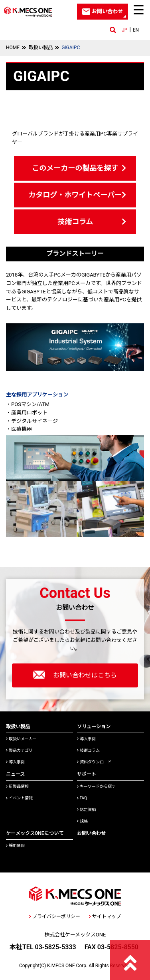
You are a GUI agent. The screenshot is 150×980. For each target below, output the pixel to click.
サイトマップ (105, 916)
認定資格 (86, 810)
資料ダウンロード (94, 762)
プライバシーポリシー (55, 916)
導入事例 (15, 762)
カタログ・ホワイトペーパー (75, 195)
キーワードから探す (96, 786)
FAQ (82, 798)
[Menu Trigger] (139, 10)
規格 (82, 821)
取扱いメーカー (21, 739)
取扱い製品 (41, 48)
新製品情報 (17, 786)
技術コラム (75, 222)
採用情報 (15, 846)
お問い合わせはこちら (75, 675)
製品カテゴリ (19, 750)
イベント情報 (19, 798)
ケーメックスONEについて (35, 833)
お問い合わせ (91, 833)
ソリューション (94, 727)
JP (124, 30)
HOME (13, 48)
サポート (87, 774)
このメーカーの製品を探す (75, 168)
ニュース (15, 774)
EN (136, 30)
